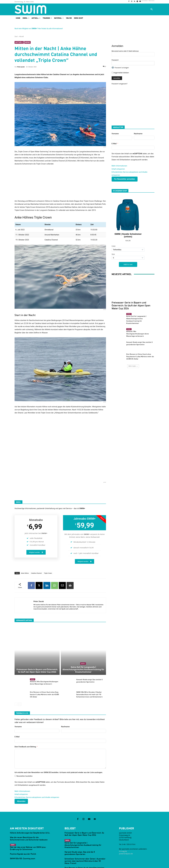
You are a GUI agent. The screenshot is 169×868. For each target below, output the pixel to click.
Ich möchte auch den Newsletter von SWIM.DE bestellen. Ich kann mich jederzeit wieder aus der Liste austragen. (59, 753)
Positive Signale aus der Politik (23, 834)
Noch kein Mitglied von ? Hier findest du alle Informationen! (39, 29)
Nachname (65, 707)
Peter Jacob (21, 67)
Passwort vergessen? (120, 84)
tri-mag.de (123, 832)
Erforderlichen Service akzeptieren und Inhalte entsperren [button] (37, 778)
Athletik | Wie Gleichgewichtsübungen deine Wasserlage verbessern (138, 301)
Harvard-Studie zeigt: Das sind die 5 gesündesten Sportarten (80, 833)
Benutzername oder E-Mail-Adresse (125, 51)
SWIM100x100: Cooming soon (23, 839)
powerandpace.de (126, 834)
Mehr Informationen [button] (22, 771)
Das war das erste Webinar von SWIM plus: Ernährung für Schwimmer (28, 828)
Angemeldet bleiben (120, 73)
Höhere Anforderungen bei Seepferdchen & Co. (30, 813)
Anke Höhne (25, 573)
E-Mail (17, 717)
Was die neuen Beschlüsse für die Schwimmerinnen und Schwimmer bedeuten (29, 819)
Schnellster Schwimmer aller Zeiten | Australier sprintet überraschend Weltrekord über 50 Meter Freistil (85, 841)
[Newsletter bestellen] (15, 756)
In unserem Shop (120, 191)
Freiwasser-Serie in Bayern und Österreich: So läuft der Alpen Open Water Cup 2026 (37, 651)
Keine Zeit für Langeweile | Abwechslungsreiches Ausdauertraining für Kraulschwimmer (83, 651)
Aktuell (21, 36)
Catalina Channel (36, 573)
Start (16, 36)
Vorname (18, 707)
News (27, 42)
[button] (152, 9)
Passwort (115, 60)
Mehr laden (133, 333)
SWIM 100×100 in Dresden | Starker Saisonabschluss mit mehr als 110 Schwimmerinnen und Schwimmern (89, 675)
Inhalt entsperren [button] (21, 775)
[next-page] (20, 684)
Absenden (21, 782)
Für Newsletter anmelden (125, 179)
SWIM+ (83, 647)
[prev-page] (16, 684)
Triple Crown (48, 573)
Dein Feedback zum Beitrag (25, 727)
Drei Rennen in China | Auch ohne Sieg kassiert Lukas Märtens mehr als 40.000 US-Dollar (44, 675)
